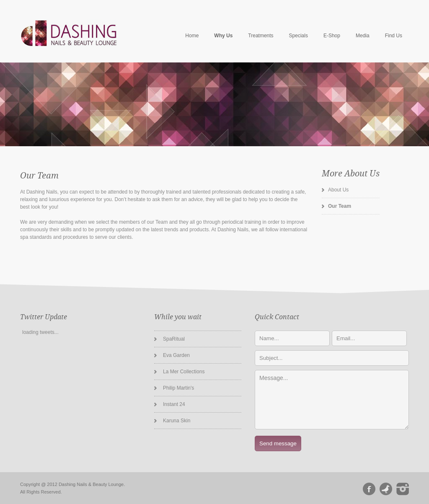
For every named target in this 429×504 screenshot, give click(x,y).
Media (363, 36)
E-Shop (332, 36)
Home (192, 36)
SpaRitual (174, 339)
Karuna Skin (177, 421)
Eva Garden (176, 355)
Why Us (223, 36)
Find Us (394, 36)
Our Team (340, 206)
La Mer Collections (184, 372)
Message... (332, 400)
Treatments (261, 36)
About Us (338, 190)
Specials (298, 36)
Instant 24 (174, 404)
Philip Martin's (178, 388)
